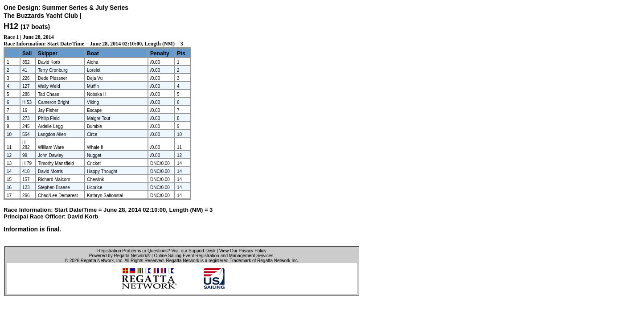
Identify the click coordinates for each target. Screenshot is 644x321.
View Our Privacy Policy (243, 251)
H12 (11, 26)
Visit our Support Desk (193, 251)
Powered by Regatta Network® (120, 256)
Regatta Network (97, 261)
